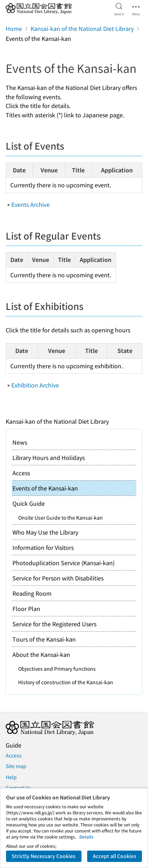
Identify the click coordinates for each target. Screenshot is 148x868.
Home (14, 28)
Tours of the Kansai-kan (44, 639)
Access (21, 473)
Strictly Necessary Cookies (44, 856)
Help (11, 777)
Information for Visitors (43, 547)
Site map (16, 766)
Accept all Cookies (115, 856)
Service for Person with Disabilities (58, 578)
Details (86, 837)
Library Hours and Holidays (49, 457)
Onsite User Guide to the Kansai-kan (60, 518)
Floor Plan (26, 609)
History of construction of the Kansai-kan (66, 682)
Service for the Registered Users (54, 624)
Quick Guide (29, 503)
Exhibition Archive (35, 385)
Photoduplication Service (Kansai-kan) (64, 563)
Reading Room (32, 593)
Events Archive (31, 204)
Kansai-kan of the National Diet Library (82, 28)
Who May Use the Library (45, 532)
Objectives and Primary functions (57, 669)
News (20, 442)
